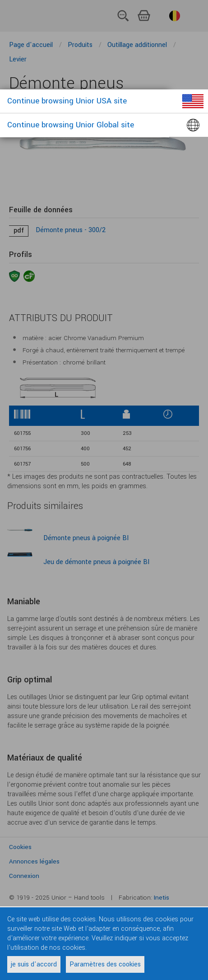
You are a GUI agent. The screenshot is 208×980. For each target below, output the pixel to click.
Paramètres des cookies (105, 964)
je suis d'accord (34, 964)
